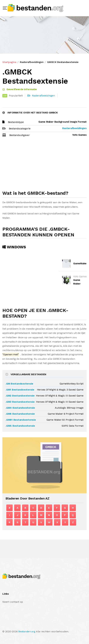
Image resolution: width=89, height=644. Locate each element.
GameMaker (80, 263)
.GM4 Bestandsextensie (20, 408)
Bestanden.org (27, 631)
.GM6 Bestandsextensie (20, 414)
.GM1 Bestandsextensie (20, 390)
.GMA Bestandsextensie (20, 426)
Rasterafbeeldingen (32, 62)
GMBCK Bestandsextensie (63, 62)
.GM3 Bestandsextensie (20, 402)
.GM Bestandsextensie (19, 384)
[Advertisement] (44, 165)
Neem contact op (13, 602)
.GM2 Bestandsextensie (20, 396)
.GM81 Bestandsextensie (21, 420)
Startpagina (9, 62)
